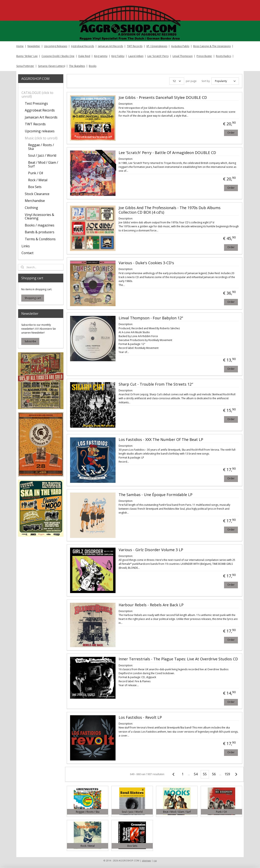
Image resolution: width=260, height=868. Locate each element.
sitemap (146, 860)
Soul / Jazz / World (42, 155)
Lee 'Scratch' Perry (158, 56)
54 (196, 774)
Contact (27, 253)
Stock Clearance (37, 194)
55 (205, 774)
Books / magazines (40, 225)
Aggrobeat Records (83, 46)
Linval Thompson (183, 56)
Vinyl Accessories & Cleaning (39, 217)
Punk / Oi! (36, 173)
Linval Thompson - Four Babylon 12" (151, 318)
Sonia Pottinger (25, 66)
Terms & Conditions (40, 239)
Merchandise (35, 201)
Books (93, 66)
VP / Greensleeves (157, 46)
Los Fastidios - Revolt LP (140, 718)
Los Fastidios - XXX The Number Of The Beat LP (161, 440)
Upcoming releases (40, 131)
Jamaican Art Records (110, 46)
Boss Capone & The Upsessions (212, 46)
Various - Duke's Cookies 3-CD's (146, 263)
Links (26, 246)
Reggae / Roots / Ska (41, 147)
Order (231, 133)
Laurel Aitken (136, 56)
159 (227, 774)
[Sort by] (225, 81)
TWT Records (135, 46)
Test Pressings (36, 103)
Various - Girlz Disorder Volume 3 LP (151, 550)
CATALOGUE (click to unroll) (37, 95)
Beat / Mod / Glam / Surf (43, 164)
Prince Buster (204, 56)
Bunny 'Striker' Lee (27, 56)
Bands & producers (40, 232)
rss (155, 860)
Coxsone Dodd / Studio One (58, 56)
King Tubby (118, 56)
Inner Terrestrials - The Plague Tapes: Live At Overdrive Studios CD (178, 659)
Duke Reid (84, 56)
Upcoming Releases (56, 46)
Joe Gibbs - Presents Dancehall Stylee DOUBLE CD (163, 98)
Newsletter (34, 46)
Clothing (31, 208)
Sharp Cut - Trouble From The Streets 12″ (156, 384)
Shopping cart (33, 298)
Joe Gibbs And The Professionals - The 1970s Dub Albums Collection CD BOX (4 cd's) (169, 210)
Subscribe (30, 341)
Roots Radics (224, 56)
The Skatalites (77, 66)
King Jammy (101, 56)
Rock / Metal (38, 180)
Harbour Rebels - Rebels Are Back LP (151, 605)
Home (20, 46)
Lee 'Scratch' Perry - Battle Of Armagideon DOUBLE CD (167, 153)
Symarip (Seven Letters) (52, 66)
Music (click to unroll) (41, 138)
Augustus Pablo (180, 46)
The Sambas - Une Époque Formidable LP (155, 495)
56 (214, 774)
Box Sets (35, 187)
